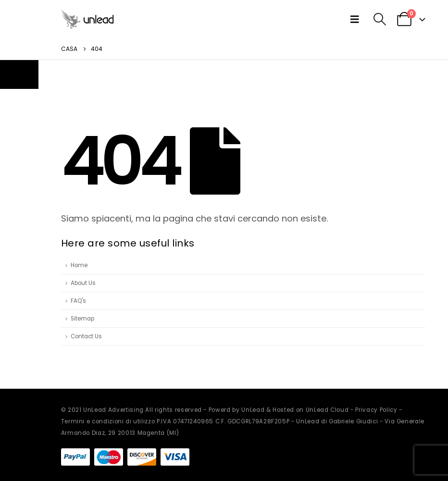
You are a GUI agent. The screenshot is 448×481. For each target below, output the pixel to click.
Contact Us (86, 336)
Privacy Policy (376, 410)
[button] (357, 19)
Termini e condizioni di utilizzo (108, 421)
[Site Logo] (87, 19)
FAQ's (78, 301)
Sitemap (82, 319)
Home (79, 265)
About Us (83, 283)
